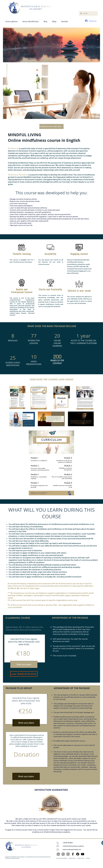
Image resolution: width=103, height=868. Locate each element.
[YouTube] (83, 854)
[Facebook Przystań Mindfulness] (73, 854)
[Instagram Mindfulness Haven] (68, 854)
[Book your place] (24, 664)
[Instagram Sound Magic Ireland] (58, 854)
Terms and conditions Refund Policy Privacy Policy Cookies (73, 858)
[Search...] (88, 13)
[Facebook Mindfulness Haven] (78, 854)
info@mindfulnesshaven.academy (57, 832)
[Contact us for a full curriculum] (51, 126)
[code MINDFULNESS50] (24, 674)
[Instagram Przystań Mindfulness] (63, 854)
